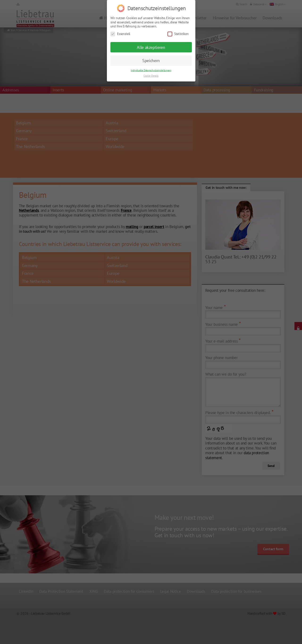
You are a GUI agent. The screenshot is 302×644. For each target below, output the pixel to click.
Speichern (151, 54)
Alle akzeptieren (151, 41)
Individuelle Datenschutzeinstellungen (151, 64)
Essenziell (120, 28)
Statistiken (178, 28)
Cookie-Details (151, 70)
